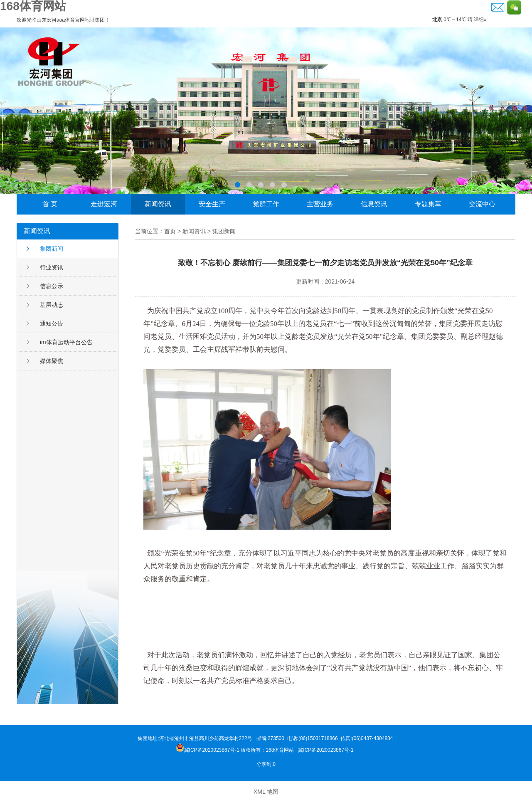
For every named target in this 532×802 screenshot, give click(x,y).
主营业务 (320, 204)
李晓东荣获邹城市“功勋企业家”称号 (266, 111)
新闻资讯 (158, 204)
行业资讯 (52, 267)
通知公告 (52, 323)
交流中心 (482, 204)
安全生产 (212, 204)
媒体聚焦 (52, 361)
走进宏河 (104, 204)
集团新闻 (52, 249)
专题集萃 (428, 204)
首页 (170, 231)
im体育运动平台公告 (66, 342)
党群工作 (266, 204)
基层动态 (52, 305)
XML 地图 (266, 792)
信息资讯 (374, 204)
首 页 (50, 204)
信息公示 (52, 286)
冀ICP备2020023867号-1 (326, 750)
